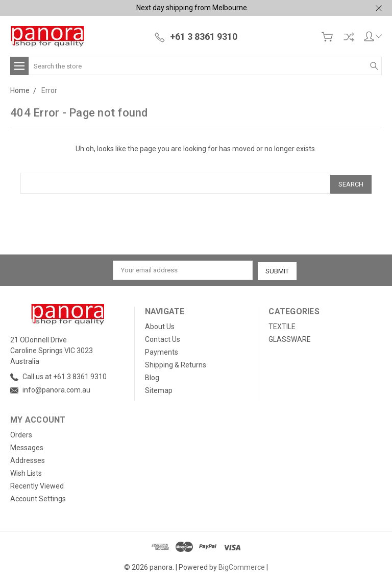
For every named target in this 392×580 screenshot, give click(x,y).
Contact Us (163, 337)
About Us (160, 324)
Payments (162, 350)
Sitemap (159, 388)
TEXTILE (282, 324)
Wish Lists (26, 471)
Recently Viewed (37, 483)
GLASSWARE (290, 337)
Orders (21, 432)
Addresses (28, 458)
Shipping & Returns (176, 362)
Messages (27, 445)
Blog (152, 375)
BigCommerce (242, 565)
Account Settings (38, 496)
